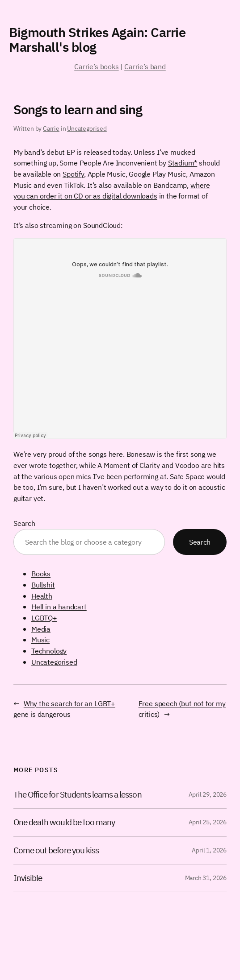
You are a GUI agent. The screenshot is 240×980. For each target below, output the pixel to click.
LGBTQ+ (44, 618)
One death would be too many (64, 822)
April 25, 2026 (208, 822)
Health (42, 596)
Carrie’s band (145, 66)
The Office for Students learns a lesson (78, 795)
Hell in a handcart (59, 607)
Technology (49, 651)
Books (41, 574)
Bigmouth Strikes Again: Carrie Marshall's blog (97, 39)
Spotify (73, 174)
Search (24, 523)
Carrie (51, 128)
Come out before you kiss (56, 850)
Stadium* (183, 163)
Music (40, 640)
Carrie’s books (96, 66)
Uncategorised (87, 128)
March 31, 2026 (206, 878)
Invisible (28, 878)
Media (41, 629)
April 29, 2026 (208, 794)
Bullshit (43, 585)
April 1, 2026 (209, 850)
